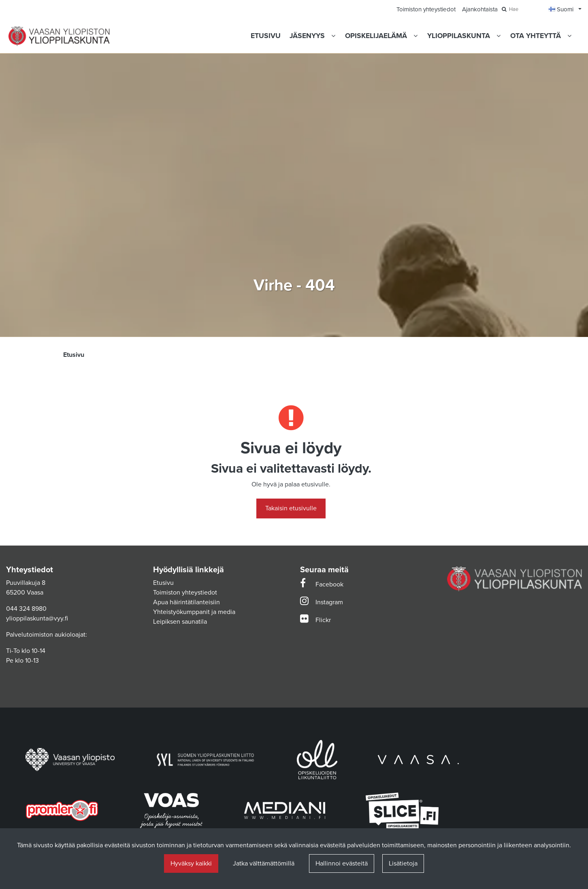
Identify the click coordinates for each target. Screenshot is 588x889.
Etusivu (163, 583)
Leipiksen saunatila (180, 622)
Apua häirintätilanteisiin (186, 602)
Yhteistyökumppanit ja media (194, 612)
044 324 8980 (26, 609)
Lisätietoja (403, 863)
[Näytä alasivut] (333, 36)
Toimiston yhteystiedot (185, 593)
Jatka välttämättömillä (264, 863)
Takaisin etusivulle (291, 508)
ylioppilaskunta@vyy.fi (37, 618)
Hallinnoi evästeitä (342, 863)
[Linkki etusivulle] (59, 36)
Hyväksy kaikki (191, 863)
